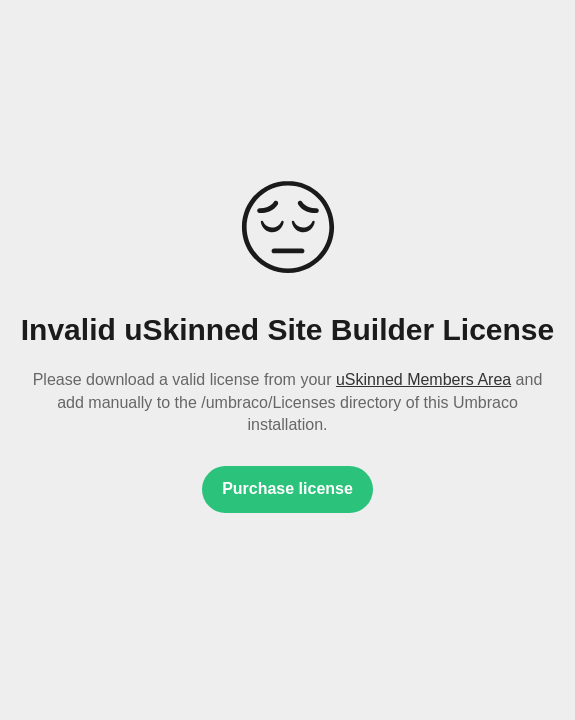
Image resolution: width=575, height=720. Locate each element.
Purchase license (287, 488)
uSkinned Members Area (423, 379)
